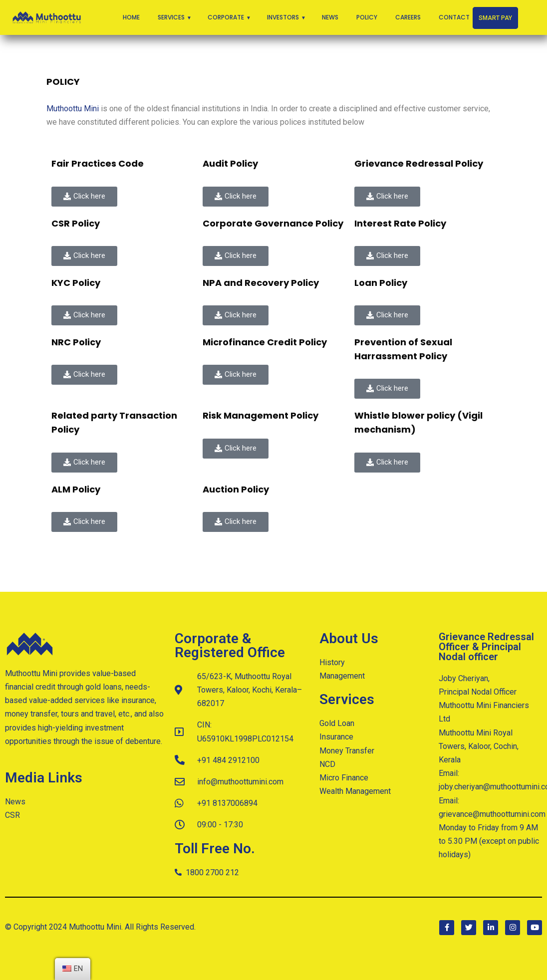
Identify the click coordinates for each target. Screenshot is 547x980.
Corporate (226, 17)
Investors (283, 17)
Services (171, 17)
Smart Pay (495, 18)
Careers (408, 17)
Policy (367, 17)
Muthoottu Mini (73, 109)
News (330, 17)
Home (131, 17)
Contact (454, 17)
